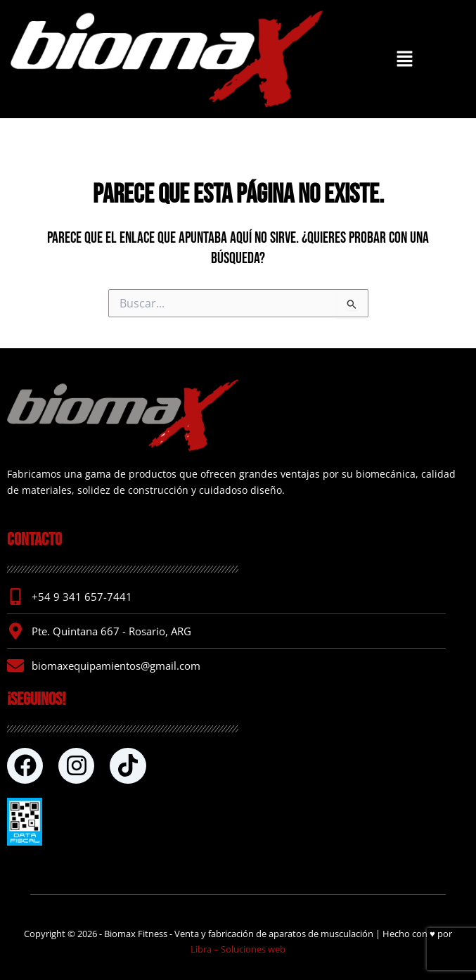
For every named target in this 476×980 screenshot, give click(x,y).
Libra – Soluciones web (238, 949)
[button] (405, 59)
